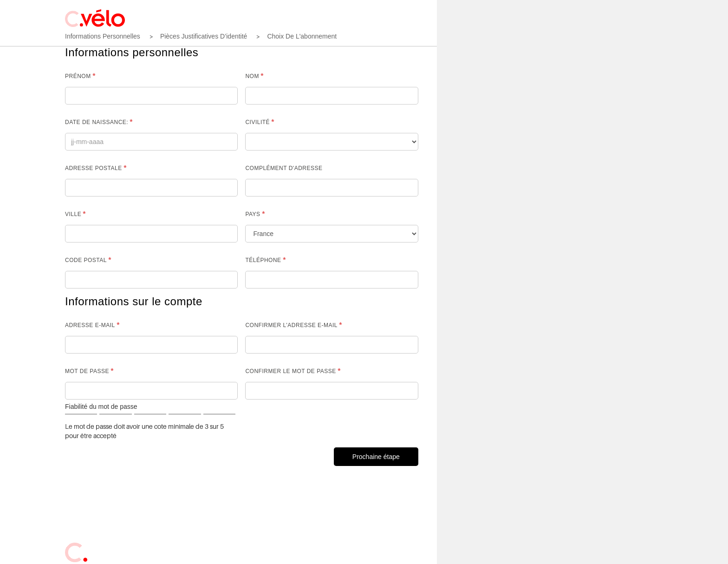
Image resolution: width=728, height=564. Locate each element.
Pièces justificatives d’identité (204, 36)
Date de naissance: (97, 122)
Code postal (86, 260)
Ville (73, 214)
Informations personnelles (103, 36)
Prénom (78, 76)
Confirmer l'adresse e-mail (291, 325)
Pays (253, 214)
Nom (252, 76)
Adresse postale (94, 168)
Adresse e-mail (90, 325)
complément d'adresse (284, 168)
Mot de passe (87, 371)
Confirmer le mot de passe (290, 371)
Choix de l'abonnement (302, 36)
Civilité (257, 122)
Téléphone (263, 260)
